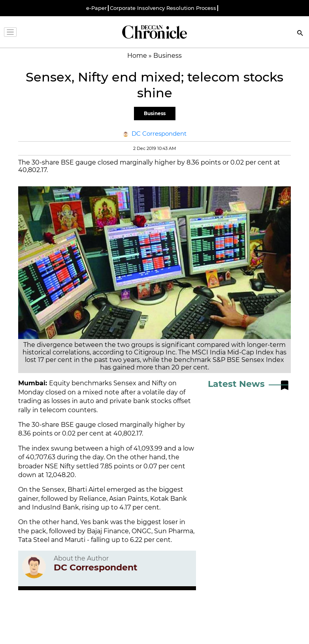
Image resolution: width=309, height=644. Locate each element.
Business (155, 113)
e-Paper (96, 8)
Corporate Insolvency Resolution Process (163, 8)
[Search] (300, 34)
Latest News (236, 384)
